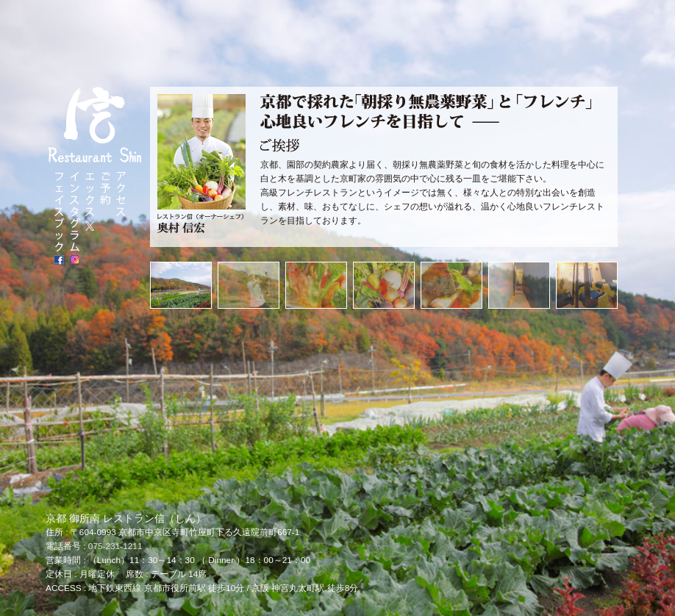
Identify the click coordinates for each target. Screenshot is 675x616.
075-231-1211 (115, 546)
